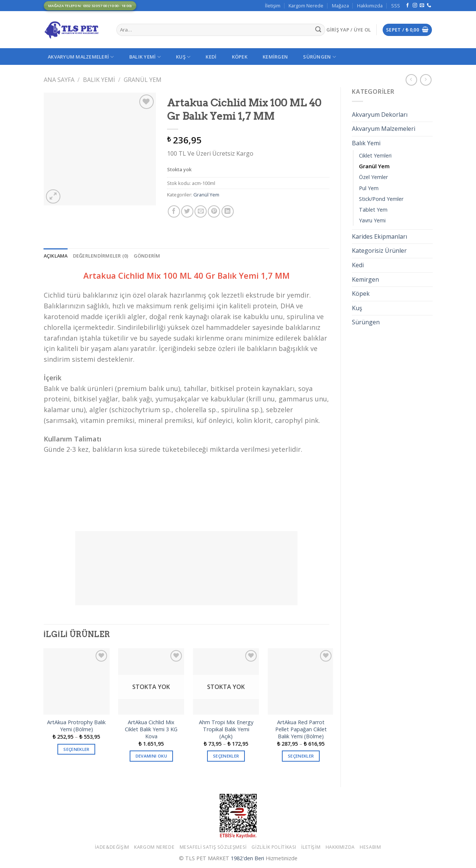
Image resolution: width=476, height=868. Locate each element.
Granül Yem (143, 80)
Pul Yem (369, 188)
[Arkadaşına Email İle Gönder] (201, 211)
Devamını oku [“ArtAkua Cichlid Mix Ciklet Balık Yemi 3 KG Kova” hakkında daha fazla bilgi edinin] (151, 756)
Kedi (211, 57)
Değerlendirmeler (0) (101, 256)
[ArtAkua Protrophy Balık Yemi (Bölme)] (76, 681)
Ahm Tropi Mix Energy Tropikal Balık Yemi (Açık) (226, 729)
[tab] (56, 256)
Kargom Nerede (306, 6)
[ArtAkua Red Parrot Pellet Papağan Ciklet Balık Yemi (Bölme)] (301, 681)
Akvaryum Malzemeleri (81, 57)
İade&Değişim (112, 847)
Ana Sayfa (59, 80)
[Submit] (318, 30)
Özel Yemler (373, 177)
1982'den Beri (247, 858)
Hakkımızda (370, 6)
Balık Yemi (145, 57)
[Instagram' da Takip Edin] (415, 6)
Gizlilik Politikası (274, 847)
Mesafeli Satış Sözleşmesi (213, 847)
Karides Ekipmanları (380, 236)
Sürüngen (319, 57)
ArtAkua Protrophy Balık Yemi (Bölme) (76, 726)
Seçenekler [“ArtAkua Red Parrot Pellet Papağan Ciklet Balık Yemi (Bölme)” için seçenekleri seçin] (301, 756)
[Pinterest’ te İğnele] (214, 211)
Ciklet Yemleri (375, 155)
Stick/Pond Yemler (381, 199)
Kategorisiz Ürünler (379, 251)
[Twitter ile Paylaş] (187, 211)
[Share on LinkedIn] (228, 211)
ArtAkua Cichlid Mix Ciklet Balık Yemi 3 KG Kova (151, 729)
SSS (396, 6)
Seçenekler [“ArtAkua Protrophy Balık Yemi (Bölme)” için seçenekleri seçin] (76, 749)
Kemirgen (275, 57)
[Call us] (429, 6)
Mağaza (340, 6)
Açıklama (56, 256)
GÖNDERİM (147, 256)
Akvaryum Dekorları (380, 115)
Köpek (240, 57)
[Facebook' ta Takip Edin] (407, 6)
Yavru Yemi (372, 220)
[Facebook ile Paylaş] (174, 211)
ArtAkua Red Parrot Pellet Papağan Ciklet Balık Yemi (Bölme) (301, 729)
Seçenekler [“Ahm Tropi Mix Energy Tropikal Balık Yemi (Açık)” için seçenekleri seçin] (226, 756)
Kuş (183, 57)
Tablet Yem (373, 210)
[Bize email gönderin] (422, 6)
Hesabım (370, 847)
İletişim (273, 6)
